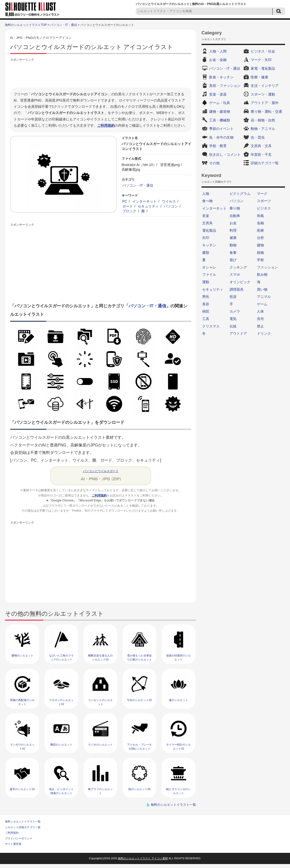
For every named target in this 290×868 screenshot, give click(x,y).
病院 (206, 311)
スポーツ (264, 201)
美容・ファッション (225, 86)
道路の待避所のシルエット (178, 657)
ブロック (129, 211)
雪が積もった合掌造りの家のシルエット (139, 657)
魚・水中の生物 (221, 137)
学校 (260, 260)
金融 (260, 223)
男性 (206, 297)
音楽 (206, 216)
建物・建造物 (220, 111)
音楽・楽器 (218, 94)
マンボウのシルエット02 (22, 746)
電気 (233, 319)
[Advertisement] (101, 74)
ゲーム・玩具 (220, 103)
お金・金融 (218, 60)
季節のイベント (221, 129)
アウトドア (238, 333)
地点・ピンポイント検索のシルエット (61, 791)
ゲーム (262, 304)
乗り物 (235, 208)
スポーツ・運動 (263, 94)
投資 (233, 297)
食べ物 (207, 201)
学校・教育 (218, 146)
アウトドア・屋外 (265, 103)
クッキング (238, 267)
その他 (214, 163)
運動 (206, 282)
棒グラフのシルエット (100, 791)
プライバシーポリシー (19, 838)
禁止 (260, 326)
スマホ (235, 274)
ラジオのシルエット (100, 745)
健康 (233, 238)
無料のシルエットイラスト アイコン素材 (143, 858)
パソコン (171, 206)
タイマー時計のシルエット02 (178, 746)
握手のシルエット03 (22, 789)
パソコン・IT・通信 (64, 25)
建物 (260, 245)
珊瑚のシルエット (22, 655)
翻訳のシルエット (61, 745)
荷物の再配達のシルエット (22, 702)
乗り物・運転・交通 (266, 111)
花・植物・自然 (263, 120)
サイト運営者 (13, 844)
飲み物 (262, 274)
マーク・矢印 (261, 60)
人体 (260, 311)
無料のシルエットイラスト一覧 (173, 805)
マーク (262, 194)
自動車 (235, 216)
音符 (260, 319)
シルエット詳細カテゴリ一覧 (23, 827)
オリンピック (240, 282)
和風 (260, 216)
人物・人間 (218, 51)
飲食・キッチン (221, 77)
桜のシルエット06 (139, 789)
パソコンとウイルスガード (101, 471)
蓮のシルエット (178, 700)
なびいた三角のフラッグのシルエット (61, 657)
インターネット (145, 201)
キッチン (209, 245)
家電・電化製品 (263, 68)
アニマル (264, 297)
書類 (206, 253)
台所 (260, 238)
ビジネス (264, 208)
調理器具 (237, 289)
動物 (233, 245)
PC (125, 201)
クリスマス (211, 326)
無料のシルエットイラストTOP (26, 25)
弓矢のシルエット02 (139, 700)
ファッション (267, 267)
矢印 (206, 238)
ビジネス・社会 (263, 51)
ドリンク (264, 333)
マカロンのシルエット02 (61, 702)
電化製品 (209, 230)
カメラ (235, 311)
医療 (260, 230)
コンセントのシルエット (100, 702)
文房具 (207, 223)
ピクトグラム (240, 194)
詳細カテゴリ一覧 (265, 163)
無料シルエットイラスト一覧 (23, 821)
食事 (233, 253)
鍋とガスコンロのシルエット (178, 791)
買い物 (262, 289)
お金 (233, 223)
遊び (233, 260)
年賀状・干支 (261, 155)
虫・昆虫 (258, 137)
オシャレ (209, 267)
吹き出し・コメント (225, 155)
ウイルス (169, 201)
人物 (206, 194)
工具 (206, 319)
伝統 (233, 326)
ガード (128, 206)
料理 (233, 230)
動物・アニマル (263, 129)
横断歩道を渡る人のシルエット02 (100, 657)
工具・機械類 (220, 120)
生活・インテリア (265, 86)
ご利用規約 (106, 125)
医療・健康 (259, 77)
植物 (260, 253)
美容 (206, 304)
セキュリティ (148, 206)
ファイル (209, 274)
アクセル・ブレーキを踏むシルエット (139, 746)
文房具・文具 (261, 146)
